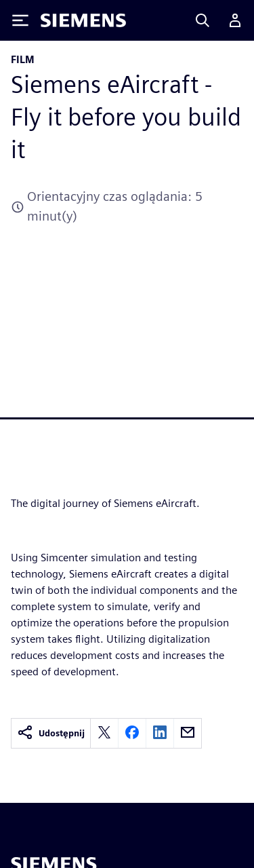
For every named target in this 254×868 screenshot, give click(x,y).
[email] (188, 733)
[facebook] (132, 733)
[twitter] (104, 733)
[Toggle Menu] (20, 20)
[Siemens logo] (83, 20)
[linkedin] (160, 733)
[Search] (203, 20)
